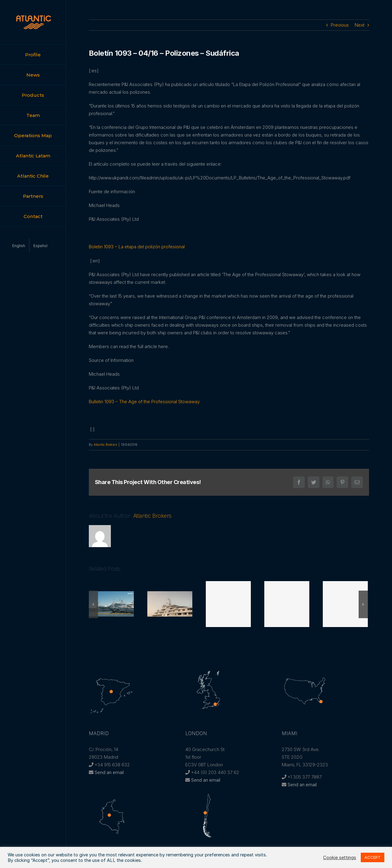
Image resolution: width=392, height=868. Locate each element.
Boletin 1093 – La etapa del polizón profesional (137, 247)
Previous (340, 25)
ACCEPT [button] (373, 857)
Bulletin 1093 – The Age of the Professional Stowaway (144, 402)
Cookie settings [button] (340, 858)
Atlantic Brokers (105, 445)
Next (360, 25)
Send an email (109, 772)
